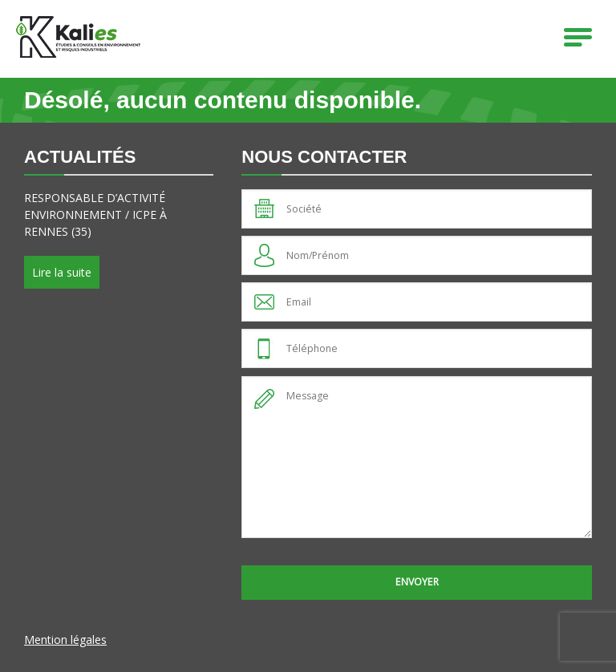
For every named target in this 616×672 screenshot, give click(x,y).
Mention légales (65, 640)
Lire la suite (62, 272)
